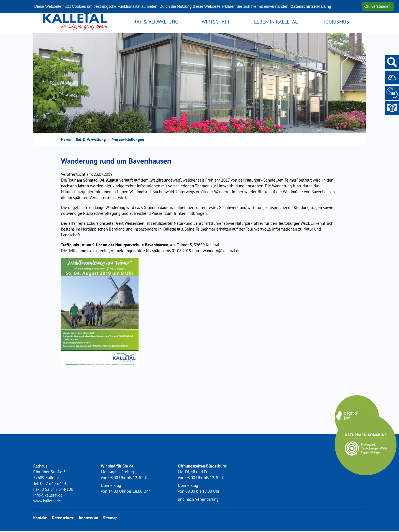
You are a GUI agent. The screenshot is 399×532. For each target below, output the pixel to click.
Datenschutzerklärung (311, 6)
